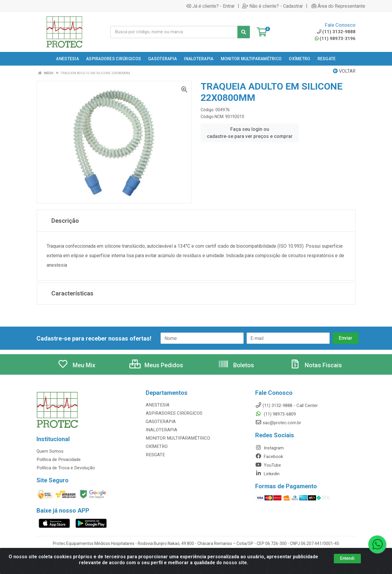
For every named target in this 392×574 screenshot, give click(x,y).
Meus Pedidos (156, 365)
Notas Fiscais (316, 365)
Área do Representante (338, 6)
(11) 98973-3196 (335, 39)
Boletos (236, 365)
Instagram (269, 448)
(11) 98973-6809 (276, 414)
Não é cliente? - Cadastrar (273, 6)
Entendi (347, 558)
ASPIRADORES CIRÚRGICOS (173, 413)
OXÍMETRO (156, 446)
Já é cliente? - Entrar (211, 6)
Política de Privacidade (58, 459)
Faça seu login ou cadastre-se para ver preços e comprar (250, 133)
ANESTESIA (157, 405)
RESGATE (155, 455)
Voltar (344, 71)
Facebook (269, 457)
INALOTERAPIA (161, 430)
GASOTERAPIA (160, 422)
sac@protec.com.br (278, 423)
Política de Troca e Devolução (65, 468)
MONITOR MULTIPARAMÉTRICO (176, 438)
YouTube (268, 465)
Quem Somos (50, 451)
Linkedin (267, 474)
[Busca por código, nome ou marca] (174, 32)
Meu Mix (76, 365)
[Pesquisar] (244, 32)
